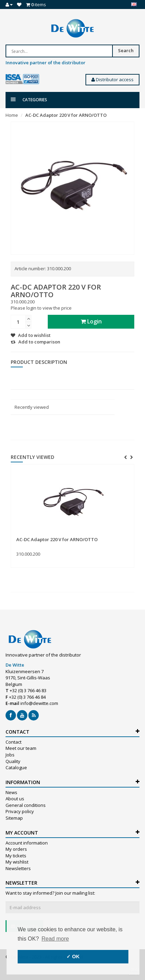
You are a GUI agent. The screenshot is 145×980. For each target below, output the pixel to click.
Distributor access (112, 79)
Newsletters (18, 868)
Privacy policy (20, 811)
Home (12, 115)
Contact (13, 742)
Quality (13, 761)
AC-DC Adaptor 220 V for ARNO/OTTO (66, 115)
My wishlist (17, 862)
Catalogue (16, 767)
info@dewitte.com (39, 703)
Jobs (10, 755)
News (11, 792)
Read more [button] (55, 939)
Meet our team (21, 748)
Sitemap (14, 818)
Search (126, 50)
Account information (27, 843)
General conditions (26, 805)
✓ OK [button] (73, 957)
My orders (16, 849)
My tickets (16, 856)
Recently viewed (32, 407)
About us (15, 799)
